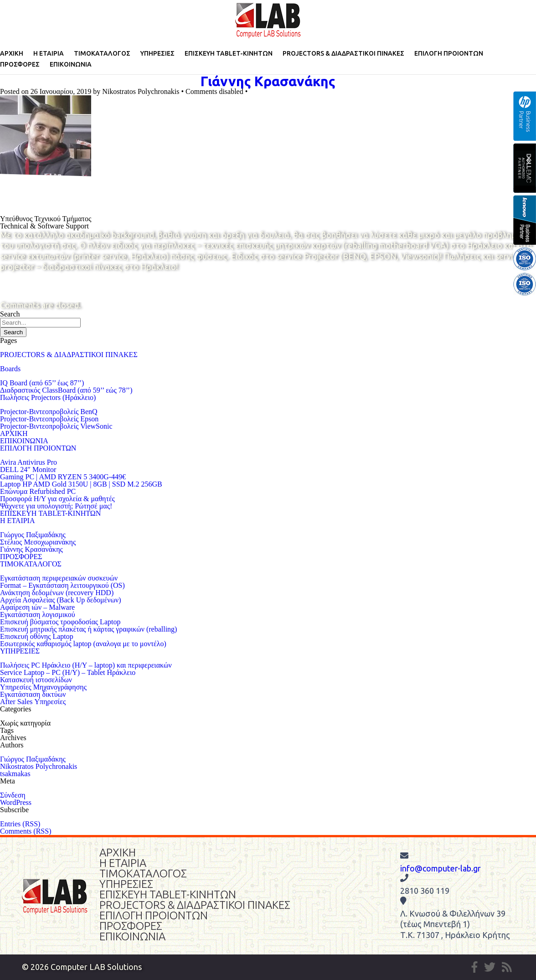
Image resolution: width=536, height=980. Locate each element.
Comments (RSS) (26, 831)
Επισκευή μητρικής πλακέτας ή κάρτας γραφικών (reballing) (88, 629)
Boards (10, 369)
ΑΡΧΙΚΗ (12, 53)
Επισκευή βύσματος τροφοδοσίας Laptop (60, 622)
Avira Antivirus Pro (28, 462)
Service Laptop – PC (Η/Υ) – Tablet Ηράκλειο (68, 672)
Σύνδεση (13, 795)
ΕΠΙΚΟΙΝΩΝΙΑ (71, 64)
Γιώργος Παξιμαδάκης (33, 535)
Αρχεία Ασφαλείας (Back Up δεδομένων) (61, 600)
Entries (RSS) (20, 824)
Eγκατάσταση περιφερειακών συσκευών (59, 578)
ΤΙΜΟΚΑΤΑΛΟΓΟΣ (102, 53)
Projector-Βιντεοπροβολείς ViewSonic (56, 426)
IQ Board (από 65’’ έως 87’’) (42, 383)
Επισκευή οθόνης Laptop (37, 636)
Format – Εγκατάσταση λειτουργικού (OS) (62, 585)
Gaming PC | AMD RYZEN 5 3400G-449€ (63, 477)
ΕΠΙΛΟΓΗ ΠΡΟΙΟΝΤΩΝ (449, 53)
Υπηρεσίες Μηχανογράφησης (43, 687)
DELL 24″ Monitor (28, 469)
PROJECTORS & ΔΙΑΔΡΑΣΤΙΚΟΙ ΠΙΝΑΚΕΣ (343, 53)
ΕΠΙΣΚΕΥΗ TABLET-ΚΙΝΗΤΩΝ (229, 53)
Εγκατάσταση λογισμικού (38, 614)
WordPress (16, 802)
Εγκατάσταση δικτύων (33, 694)
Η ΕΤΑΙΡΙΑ (49, 53)
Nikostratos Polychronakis (39, 766)
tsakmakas (15, 774)
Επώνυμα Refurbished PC (38, 491)
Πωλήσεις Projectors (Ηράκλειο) (48, 397)
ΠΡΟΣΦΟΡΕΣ (20, 64)
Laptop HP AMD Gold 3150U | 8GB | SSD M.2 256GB (81, 484)
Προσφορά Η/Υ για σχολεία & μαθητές (57, 499)
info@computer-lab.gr (441, 868)
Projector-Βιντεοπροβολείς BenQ (49, 412)
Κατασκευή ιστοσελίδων (36, 680)
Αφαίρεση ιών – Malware (37, 607)
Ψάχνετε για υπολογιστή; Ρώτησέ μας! (56, 506)
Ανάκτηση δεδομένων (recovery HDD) (57, 593)
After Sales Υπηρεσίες (33, 702)
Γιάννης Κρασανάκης (268, 81)
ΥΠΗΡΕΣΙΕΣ (157, 53)
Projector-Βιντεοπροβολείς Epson (49, 419)
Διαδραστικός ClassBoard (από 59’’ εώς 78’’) (66, 390)
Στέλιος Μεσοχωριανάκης (38, 542)
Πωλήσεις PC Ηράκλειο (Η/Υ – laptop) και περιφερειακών (86, 665)
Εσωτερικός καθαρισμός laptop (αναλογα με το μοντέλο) (83, 644)
